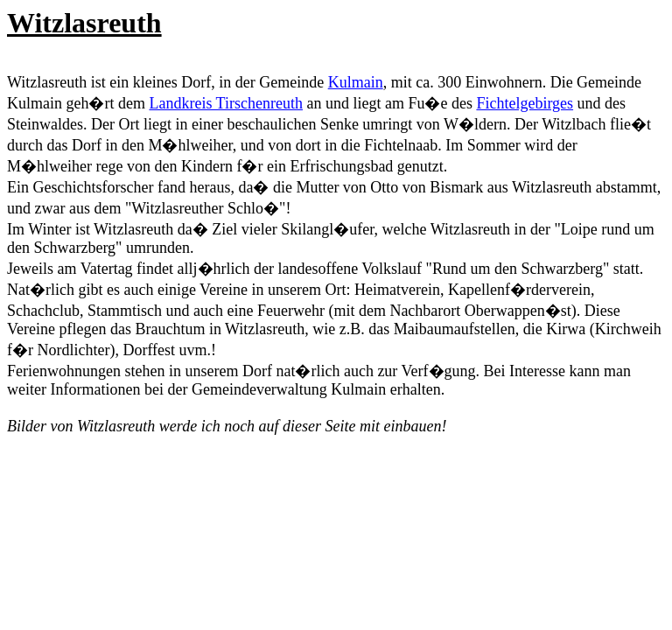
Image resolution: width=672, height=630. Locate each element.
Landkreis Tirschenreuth (225, 103)
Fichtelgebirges (525, 103)
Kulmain (356, 82)
